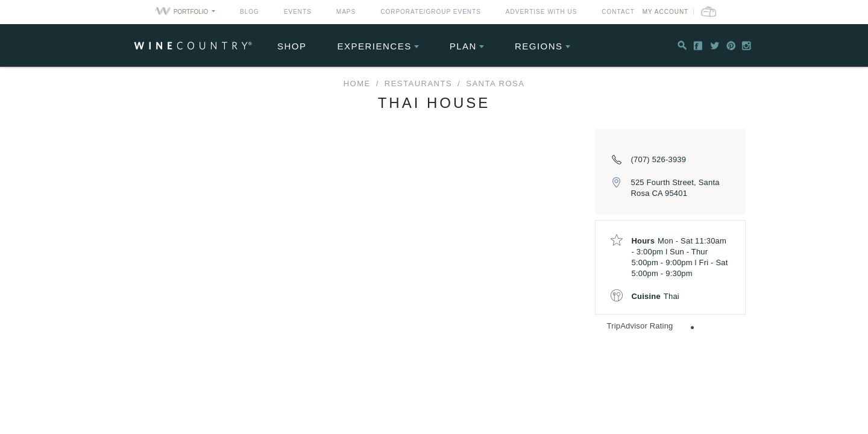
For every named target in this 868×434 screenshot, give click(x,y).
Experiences (375, 46)
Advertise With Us (542, 12)
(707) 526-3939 (659, 159)
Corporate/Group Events (431, 12)
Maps (346, 12)
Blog (250, 12)
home (357, 83)
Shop (292, 46)
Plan (463, 46)
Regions (539, 46)
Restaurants (418, 83)
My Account (687, 12)
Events (298, 12)
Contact (618, 12)
